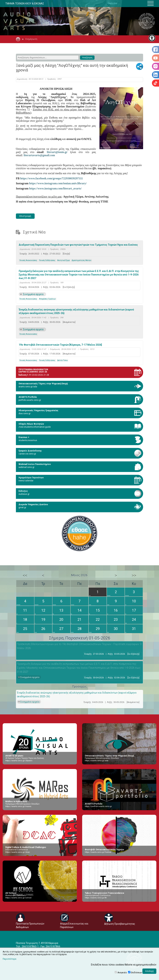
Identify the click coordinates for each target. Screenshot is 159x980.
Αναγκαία (122, 973)
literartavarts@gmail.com (39, 155)
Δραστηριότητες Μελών (82, 260)
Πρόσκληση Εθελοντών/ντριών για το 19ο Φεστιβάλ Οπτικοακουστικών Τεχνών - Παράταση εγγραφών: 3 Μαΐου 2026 (79, 646)
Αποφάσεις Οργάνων (47, 299)
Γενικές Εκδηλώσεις (47, 260)
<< (25, 575)
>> (134, 575)
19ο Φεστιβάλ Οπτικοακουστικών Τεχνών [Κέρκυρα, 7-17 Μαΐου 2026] (60, 345)
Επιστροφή (25, 216)
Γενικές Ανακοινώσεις (28, 260)
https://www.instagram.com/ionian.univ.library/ (58, 183)
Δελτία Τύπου (62, 360)
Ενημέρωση (31, 39)
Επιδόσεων (136, 973)
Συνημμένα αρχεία (33, 294)
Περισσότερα (9, 959)
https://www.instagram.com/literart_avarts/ (55, 188)
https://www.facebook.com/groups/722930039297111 (51, 178)
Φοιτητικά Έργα (64, 260)
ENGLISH (112, 3)
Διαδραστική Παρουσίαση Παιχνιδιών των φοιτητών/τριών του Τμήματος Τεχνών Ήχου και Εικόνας (78, 245)
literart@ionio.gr (57, 152)
